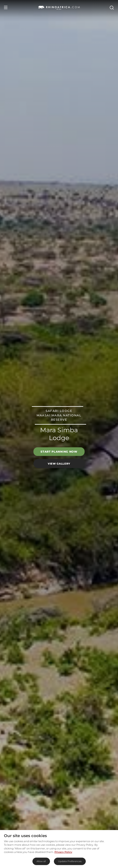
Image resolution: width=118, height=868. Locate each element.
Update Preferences (70, 861)
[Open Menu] (6, 7)
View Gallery (59, 463)
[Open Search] (112, 7)
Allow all (41, 861)
